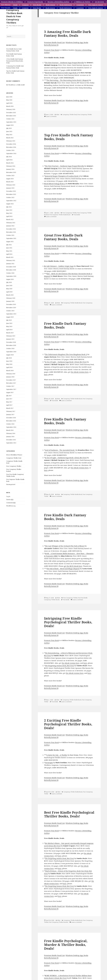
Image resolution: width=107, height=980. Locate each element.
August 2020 (10, 279)
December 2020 (11, 267)
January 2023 (10, 188)
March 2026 (10, 106)
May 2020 (9, 289)
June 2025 (9, 131)
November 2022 (11, 194)
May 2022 (9, 213)
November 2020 (11, 270)
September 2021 (11, 238)
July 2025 (9, 128)
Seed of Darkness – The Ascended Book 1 (60, 450)
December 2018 (11, 342)
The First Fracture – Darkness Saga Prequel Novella (64, 63)
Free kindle (77, 215)
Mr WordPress (11, 85)
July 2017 (9, 396)
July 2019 (9, 320)
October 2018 (10, 349)
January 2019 (10, 339)
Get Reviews (99, 2)
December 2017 (11, 380)
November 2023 (11, 172)
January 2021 (10, 264)
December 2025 (11, 113)
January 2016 (10, 437)
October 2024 (10, 150)
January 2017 (10, 415)
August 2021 (10, 242)
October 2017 (10, 386)
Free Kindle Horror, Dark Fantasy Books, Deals (14, 50)
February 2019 (11, 336)
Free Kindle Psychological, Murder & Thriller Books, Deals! (66, 945)
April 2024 (9, 160)
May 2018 (9, 364)
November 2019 (11, 308)
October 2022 (10, 197)
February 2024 (11, 166)
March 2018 (10, 371)
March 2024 (10, 163)
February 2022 (11, 223)
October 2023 (10, 176)
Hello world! (21, 85)
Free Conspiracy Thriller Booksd (58, 922)
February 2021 (11, 260)
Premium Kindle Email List (54, 42)
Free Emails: (6, 8)
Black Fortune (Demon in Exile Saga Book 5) (62, 73)
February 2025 (11, 141)
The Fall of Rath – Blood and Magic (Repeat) (63, 569)
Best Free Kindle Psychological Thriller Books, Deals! (69, 814)
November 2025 (11, 116)
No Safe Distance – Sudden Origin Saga (59, 266)
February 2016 (11, 433)
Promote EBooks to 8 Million (12, 2)
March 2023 (10, 182)
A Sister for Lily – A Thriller (57, 755)
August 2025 (10, 125)
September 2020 (11, 276)
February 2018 (11, 374)
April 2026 (9, 103)
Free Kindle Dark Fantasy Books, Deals (65, 325)
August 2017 (10, 392)
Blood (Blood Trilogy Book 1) (55, 184)
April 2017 (9, 405)
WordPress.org (11, 506)
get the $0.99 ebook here (73, 566)
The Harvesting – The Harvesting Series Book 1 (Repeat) (68, 80)
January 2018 (10, 377)
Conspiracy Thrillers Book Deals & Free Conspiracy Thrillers (14, 16)
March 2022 (10, 220)
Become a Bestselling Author (58, 2)
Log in (8, 496)
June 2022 (9, 210)
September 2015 (11, 443)
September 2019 (11, 314)
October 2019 (10, 311)
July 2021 (9, 245)
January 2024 (10, 169)
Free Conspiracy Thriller (14, 466)
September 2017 (11, 389)
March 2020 (10, 295)
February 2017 (11, 411)
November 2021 (11, 232)
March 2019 (10, 333)
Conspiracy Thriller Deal (14, 458)
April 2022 (9, 216)
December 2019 (11, 304)
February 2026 (11, 109)
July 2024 (9, 157)
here (46, 374)
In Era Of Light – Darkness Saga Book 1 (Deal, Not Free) (66, 362)
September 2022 (11, 201)
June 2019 (9, 323)
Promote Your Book (51, 50)
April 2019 (9, 330)
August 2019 (10, 317)
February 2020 (11, 298)
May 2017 (9, 402)
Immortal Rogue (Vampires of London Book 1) (62, 176)
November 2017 (11, 383)
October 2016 (10, 424)
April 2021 (9, 254)
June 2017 (9, 399)
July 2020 (9, 282)
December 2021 (11, 229)
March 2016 (10, 430)
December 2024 (11, 144)
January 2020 (10, 301)
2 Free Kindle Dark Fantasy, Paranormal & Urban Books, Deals (15, 61)
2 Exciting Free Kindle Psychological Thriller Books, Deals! (68, 724)
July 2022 (9, 207)
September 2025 (11, 122)
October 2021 (10, 235)
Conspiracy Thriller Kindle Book (73, 303)
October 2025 (10, 119)
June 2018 (9, 361)
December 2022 (11, 191)
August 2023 (10, 179)
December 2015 (11, 440)
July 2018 (9, 358)
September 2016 (11, 427)
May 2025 (9, 135)
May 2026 (9, 100)
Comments (11, 503)
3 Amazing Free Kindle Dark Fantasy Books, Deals (15, 67)
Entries (10, 500)
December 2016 (11, 418)
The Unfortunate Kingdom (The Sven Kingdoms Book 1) (66, 354)
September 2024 (11, 154)
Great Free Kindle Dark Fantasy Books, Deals (63, 237)
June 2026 (9, 97)
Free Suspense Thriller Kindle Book (60, 215)
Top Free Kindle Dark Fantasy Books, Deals (69, 137)
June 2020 (9, 286)
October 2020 (10, 273)
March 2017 (10, 408)
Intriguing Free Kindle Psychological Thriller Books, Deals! (68, 622)
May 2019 (9, 326)
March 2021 (10, 257)
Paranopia (49, 763)
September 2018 (11, 352)
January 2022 (10, 226)
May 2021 (9, 251)
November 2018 (11, 345)
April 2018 (9, 367)
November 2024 (11, 147)
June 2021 (9, 248)
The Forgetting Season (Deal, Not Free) (59, 666)
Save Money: (6, 5)
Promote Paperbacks (35, 2)
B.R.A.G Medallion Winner (14, 455)
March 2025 (10, 138)
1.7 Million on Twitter (82, 2)
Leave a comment (51, 116)
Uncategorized (11, 484)
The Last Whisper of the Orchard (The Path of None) (65, 546)
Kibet (58, 115)
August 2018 (10, 355)
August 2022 (10, 204)
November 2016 (11, 421)
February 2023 (11, 185)
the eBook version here (80, 372)
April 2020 (9, 292)
